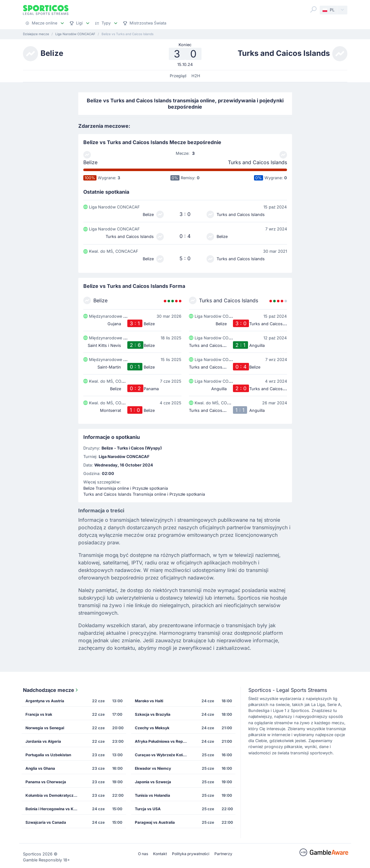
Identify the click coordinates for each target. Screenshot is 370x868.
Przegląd (178, 76)
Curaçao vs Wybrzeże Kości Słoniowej (163, 755)
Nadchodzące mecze (51, 690)
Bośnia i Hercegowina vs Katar (53, 809)
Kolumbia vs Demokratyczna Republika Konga (54, 795)
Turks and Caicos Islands (257, 162)
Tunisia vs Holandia (152, 795)
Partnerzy (223, 854)
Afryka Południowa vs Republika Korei (163, 741)
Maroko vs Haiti (149, 701)
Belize (90, 162)
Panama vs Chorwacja (46, 782)
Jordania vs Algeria (43, 741)
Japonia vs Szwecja (153, 782)
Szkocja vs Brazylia (153, 714)
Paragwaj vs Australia (155, 822)
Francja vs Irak (39, 714)
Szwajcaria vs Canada (46, 822)
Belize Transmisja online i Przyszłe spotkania (126, 488)
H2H (196, 76)
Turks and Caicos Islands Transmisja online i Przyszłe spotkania (144, 494)
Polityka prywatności (191, 854)
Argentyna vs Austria (45, 701)
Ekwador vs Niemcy (153, 768)
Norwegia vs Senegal (45, 728)
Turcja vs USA (148, 809)
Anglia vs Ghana (40, 768)
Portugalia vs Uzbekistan (48, 755)
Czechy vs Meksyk (152, 728)
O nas (143, 854)
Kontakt (160, 854)
